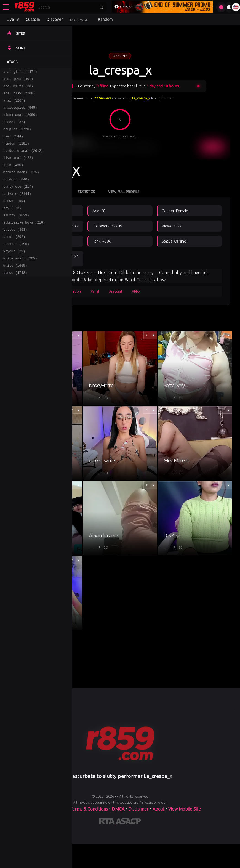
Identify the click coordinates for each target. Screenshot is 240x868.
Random (105, 20)
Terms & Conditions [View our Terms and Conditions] (89, 809)
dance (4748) (15, 297)
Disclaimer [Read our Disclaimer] (138, 809)
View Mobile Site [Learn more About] (185, 809)
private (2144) (17, 209)
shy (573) (12, 225)
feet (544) (13, 144)
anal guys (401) (18, 80)
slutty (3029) (16, 233)
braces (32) (14, 128)
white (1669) (15, 289)
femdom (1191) (16, 152)
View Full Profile (124, 192)
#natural (115, 291)
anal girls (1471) (20, 72)
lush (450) (13, 176)
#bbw (136, 291)
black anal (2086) (20, 120)
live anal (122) (18, 168)
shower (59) (14, 217)
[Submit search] (101, 7)
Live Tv (13, 20)
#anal (95, 291)
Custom (33, 20)
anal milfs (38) (18, 88)
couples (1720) (17, 136)
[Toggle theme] (229, 7)
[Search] (67, 7)
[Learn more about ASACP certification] (128, 822)
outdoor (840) (16, 193)
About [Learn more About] (159, 809)
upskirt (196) (16, 265)
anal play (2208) (19, 96)
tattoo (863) (15, 249)
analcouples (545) (20, 112)
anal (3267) (14, 104)
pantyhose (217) (18, 201)
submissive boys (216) (24, 241)
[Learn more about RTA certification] (108, 822)
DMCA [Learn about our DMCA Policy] (118, 809)
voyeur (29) (14, 273)
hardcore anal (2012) (23, 160)
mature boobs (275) (21, 185)
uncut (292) (14, 257)
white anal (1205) (20, 281)
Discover (55, 20)
